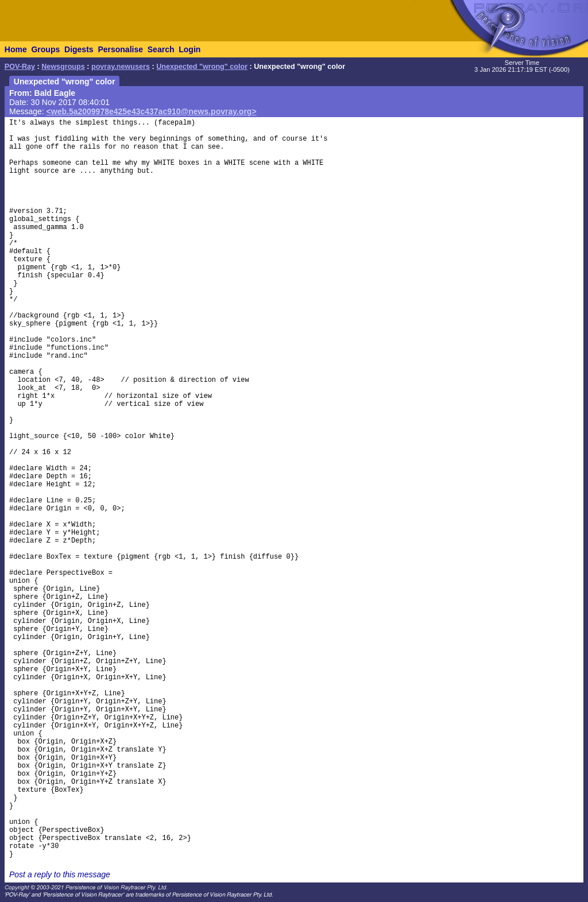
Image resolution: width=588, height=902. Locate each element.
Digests (79, 49)
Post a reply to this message (60, 874)
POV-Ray (20, 67)
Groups (45, 49)
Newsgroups (63, 67)
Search (161, 49)
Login (189, 49)
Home (16, 49)
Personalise (120, 49)
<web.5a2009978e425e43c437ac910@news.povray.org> (152, 111)
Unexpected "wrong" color (202, 67)
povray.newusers (121, 67)
